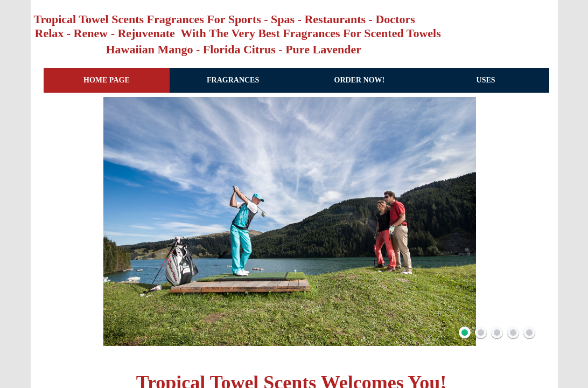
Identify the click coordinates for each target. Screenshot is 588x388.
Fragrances (233, 80)
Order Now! (360, 80)
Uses (486, 80)
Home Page (107, 80)
